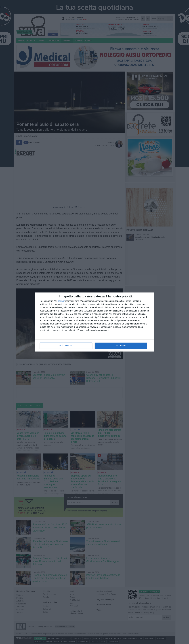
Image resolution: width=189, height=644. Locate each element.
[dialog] (94, 322)
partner (61, 301)
